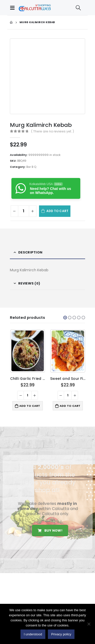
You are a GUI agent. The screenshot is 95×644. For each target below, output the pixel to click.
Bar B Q (31, 167)
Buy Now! (50, 530)
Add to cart (57, 211)
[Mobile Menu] (14, 8)
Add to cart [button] (30, 406)
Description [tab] (30, 252)
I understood (33, 634)
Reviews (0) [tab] (29, 283)
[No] (89, 624)
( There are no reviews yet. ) (53, 131)
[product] (28, 351)
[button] (65, 318)
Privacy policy (61, 634)
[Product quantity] (24, 211)
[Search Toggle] (78, 8)
